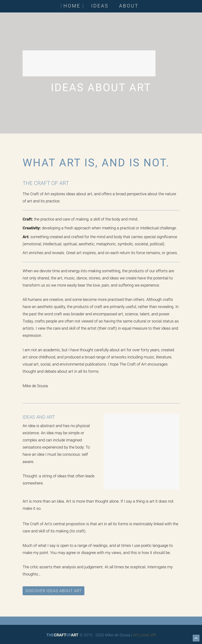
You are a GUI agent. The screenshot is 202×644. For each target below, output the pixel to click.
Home (72, 6)
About (129, 6)
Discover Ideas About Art (53, 591)
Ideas (100, 6)
